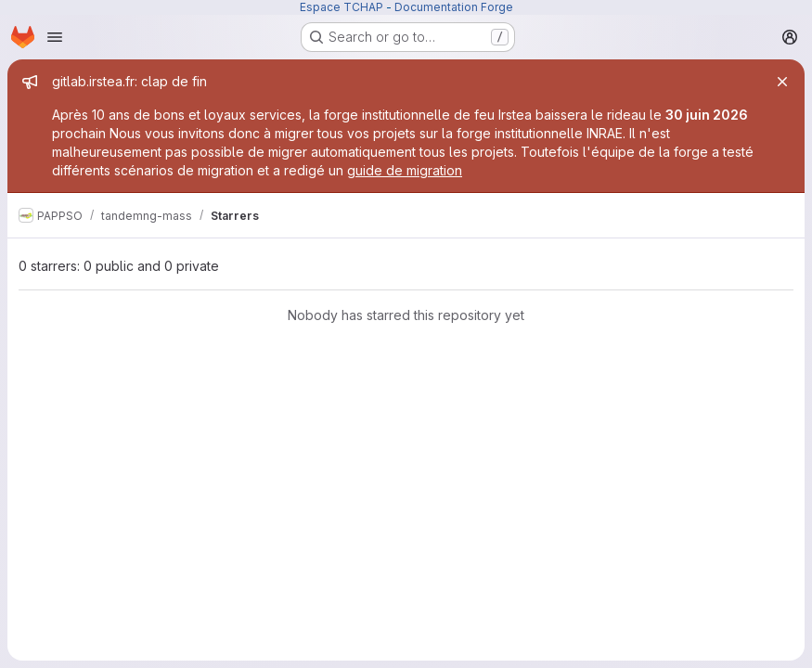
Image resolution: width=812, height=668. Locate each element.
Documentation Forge (454, 7)
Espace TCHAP (342, 7)
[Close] (782, 82)
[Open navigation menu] (55, 37)
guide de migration (405, 170)
